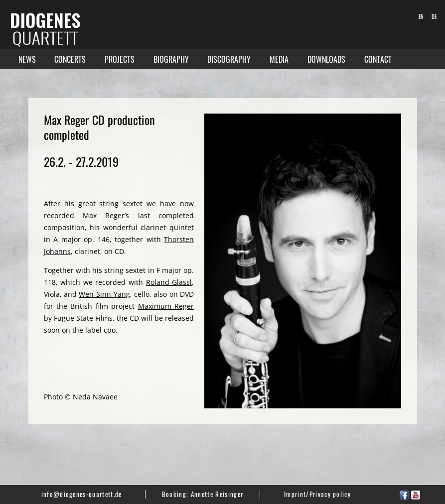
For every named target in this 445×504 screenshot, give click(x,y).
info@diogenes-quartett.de (82, 494)
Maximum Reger (166, 306)
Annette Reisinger (217, 494)
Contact (378, 59)
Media (279, 59)
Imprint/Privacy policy (317, 494)
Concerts (70, 59)
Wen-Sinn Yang (104, 294)
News (27, 59)
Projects (120, 59)
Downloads (326, 59)
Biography (171, 59)
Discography (229, 59)
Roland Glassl (169, 282)
